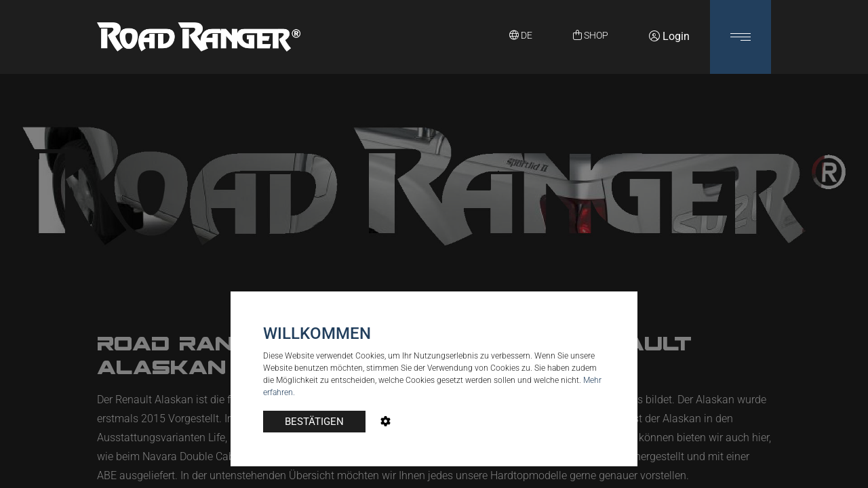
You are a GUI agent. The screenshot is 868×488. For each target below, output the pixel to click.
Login (669, 36)
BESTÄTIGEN (314, 422)
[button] (741, 37)
